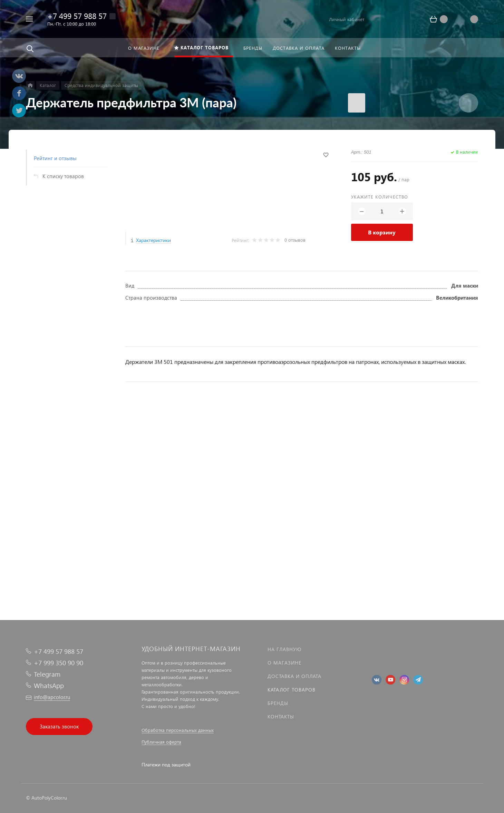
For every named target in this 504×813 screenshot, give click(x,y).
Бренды (278, 703)
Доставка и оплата (294, 676)
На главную (284, 649)
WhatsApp (49, 685)
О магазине (284, 663)
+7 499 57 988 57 (77, 16)
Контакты (281, 717)
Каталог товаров (292, 690)
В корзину (382, 232)
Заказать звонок (59, 726)
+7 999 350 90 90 (59, 663)
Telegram (47, 674)
